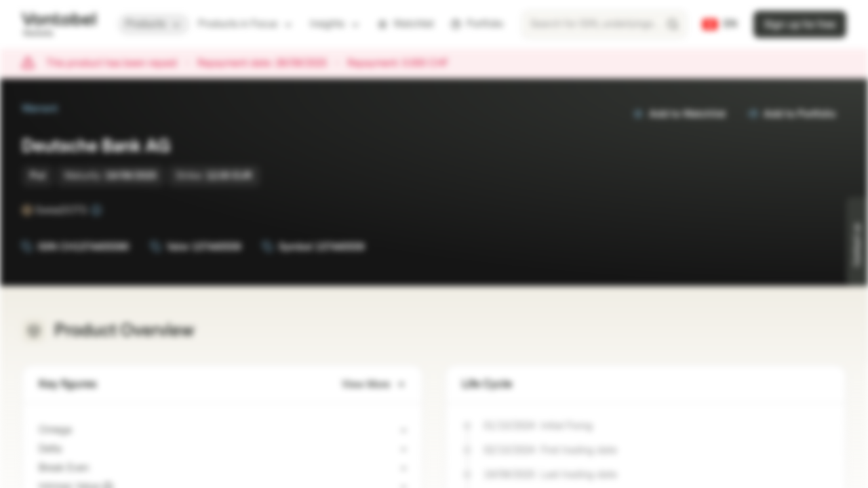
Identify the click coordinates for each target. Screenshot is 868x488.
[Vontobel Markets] (59, 24)
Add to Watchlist (679, 114)
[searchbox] (604, 24)
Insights (335, 24)
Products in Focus (246, 24)
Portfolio (477, 24)
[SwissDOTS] (96, 210)
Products (154, 24)
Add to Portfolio (791, 114)
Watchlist (406, 24)
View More (374, 385)
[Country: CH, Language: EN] (720, 24)
